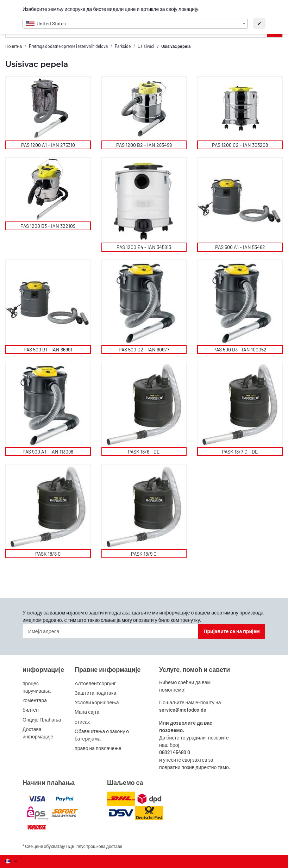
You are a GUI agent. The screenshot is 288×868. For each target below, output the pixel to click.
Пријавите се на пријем (232, 631)
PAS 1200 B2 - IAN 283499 (144, 145)
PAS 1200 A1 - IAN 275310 (48, 145)
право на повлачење (98, 748)
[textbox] (135, 24)
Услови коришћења (97, 702)
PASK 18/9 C (144, 554)
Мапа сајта (87, 712)
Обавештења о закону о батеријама (102, 735)
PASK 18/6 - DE (144, 452)
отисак (82, 722)
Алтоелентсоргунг (95, 683)
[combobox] (135, 24)
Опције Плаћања (42, 720)
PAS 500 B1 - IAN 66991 (48, 349)
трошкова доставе (104, 846)
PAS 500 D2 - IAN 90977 (144, 349)
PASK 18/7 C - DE (240, 452)
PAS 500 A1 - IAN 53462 (240, 247)
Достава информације (38, 733)
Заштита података (95, 693)
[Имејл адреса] (111, 631)
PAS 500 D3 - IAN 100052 (240, 349)
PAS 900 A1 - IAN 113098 (48, 452)
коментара (35, 700)
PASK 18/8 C (48, 554)
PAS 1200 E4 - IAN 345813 (144, 247)
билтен (31, 710)
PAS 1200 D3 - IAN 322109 (48, 226)
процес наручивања (37, 687)
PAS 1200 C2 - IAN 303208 (240, 145)
